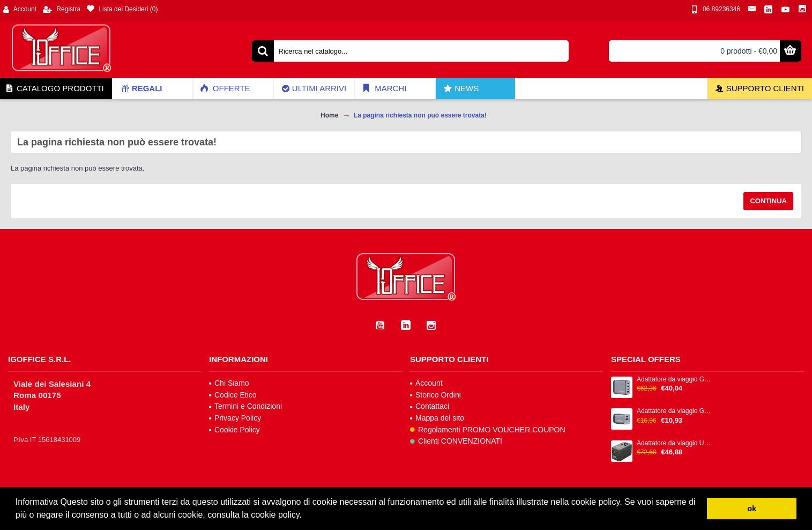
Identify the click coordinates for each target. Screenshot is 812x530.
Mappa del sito (437, 418)
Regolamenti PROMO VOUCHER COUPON (488, 430)
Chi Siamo (229, 383)
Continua (768, 201)
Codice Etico (233, 395)
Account (426, 383)
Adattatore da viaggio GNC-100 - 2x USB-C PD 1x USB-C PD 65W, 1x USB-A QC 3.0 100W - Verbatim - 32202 (675, 380)
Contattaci (430, 406)
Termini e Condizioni (245, 406)
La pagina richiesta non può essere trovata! (420, 115)
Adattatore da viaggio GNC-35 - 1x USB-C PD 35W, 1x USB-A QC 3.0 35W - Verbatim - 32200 (675, 411)
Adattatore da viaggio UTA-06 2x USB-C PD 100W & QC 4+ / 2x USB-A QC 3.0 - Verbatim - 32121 (675, 443)
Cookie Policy (234, 430)
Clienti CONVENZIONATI (456, 441)
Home (329, 115)
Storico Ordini (435, 395)
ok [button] (752, 509)
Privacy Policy (235, 418)
